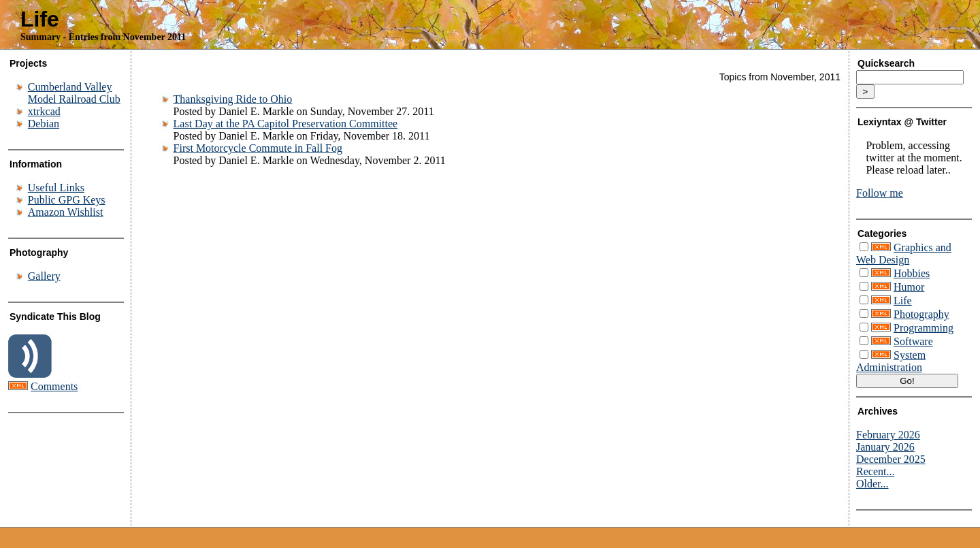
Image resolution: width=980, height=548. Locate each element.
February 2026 (888, 435)
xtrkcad (44, 111)
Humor (909, 287)
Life (40, 19)
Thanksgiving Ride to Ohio (233, 99)
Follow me (880, 193)
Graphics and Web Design (904, 254)
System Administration (891, 361)
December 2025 (891, 459)
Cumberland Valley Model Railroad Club (74, 93)
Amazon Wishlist (66, 212)
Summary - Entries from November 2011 (103, 37)
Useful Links (56, 188)
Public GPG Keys (67, 200)
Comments (54, 386)
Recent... (875, 471)
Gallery (44, 276)
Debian (44, 124)
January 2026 (885, 447)
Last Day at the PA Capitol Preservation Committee (286, 124)
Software (913, 341)
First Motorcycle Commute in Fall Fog (258, 148)
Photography (921, 314)
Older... (872, 484)
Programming (924, 328)
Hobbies (912, 273)
